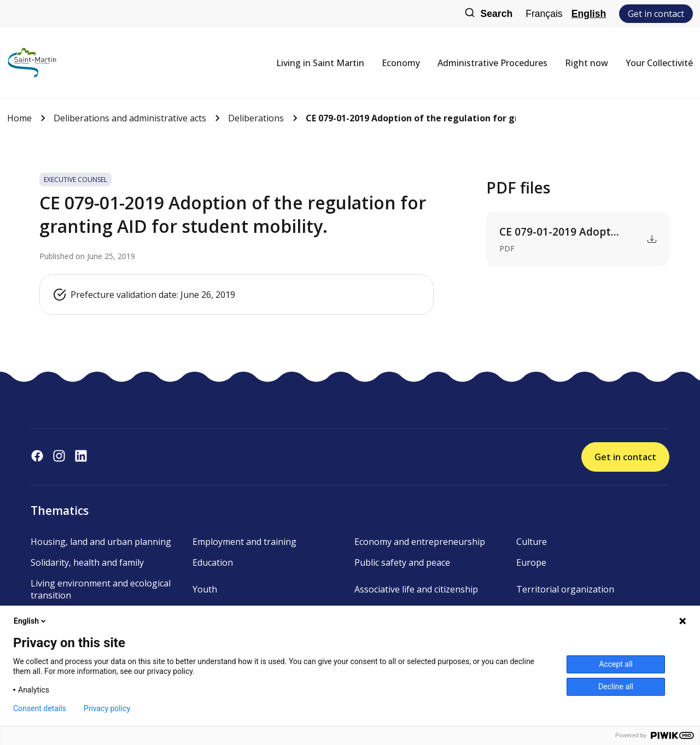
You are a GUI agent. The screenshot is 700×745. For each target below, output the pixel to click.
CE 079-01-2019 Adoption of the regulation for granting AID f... (411, 118)
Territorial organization (565, 589)
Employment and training (244, 542)
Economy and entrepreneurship (420, 542)
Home (19, 118)
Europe (531, 562)
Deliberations (256, 118)
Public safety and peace (402, 562)
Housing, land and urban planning (101, 542)
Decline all (616, 687)
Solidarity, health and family (87, 562)
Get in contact (656, 14)
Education (213, 562)
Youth (205, 589)
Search (488, 14)
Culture (532, 542)
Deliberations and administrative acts (130, 118)
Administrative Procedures (492, 63)
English (589, 14)
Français (544, 14)
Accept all (616, 664)
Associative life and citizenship (416, 589)
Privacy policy (107, 708)
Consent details (40, 708)
